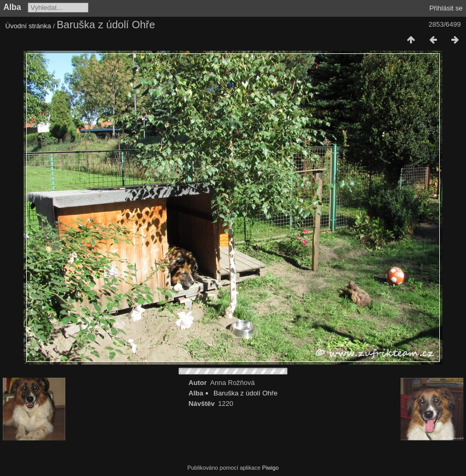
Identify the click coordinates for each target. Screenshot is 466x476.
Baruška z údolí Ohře (246, 393)
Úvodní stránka (28, 26)
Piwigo (270, 468)
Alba (13, 7)
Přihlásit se (446, 8)
